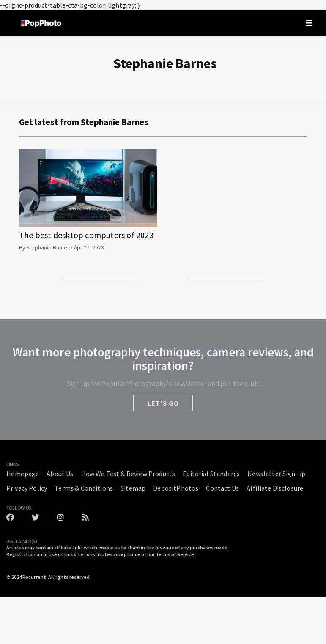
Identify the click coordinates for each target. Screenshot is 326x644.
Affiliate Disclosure (275, 488)
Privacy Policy (27, 488)
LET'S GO (163, 403)
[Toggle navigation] (309, 23)
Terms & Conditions (84, 488)
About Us (60, 474)
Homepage (23, 474)
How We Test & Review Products (128, 474)
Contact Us (222, 488)
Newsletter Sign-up (276, 474)
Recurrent (34, 577)
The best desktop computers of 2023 (86, 235)
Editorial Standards (211, 474)
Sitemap (133, 488)
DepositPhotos (176, 488)
